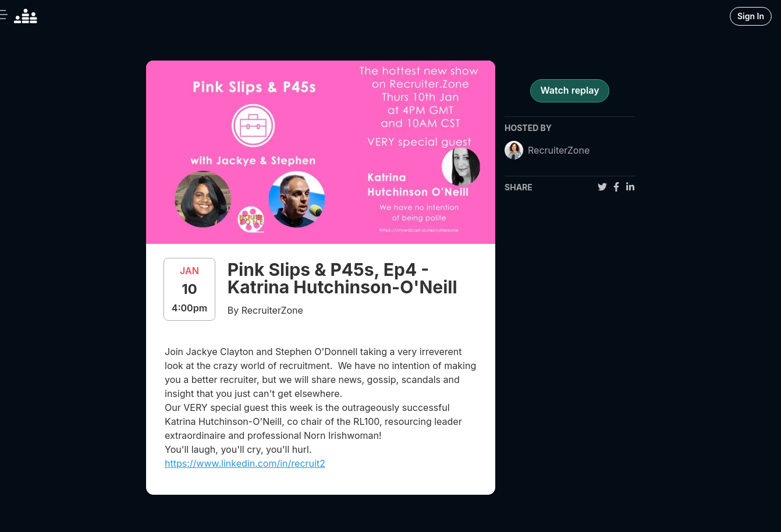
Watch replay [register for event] (569, 90)
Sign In (751, 16)
